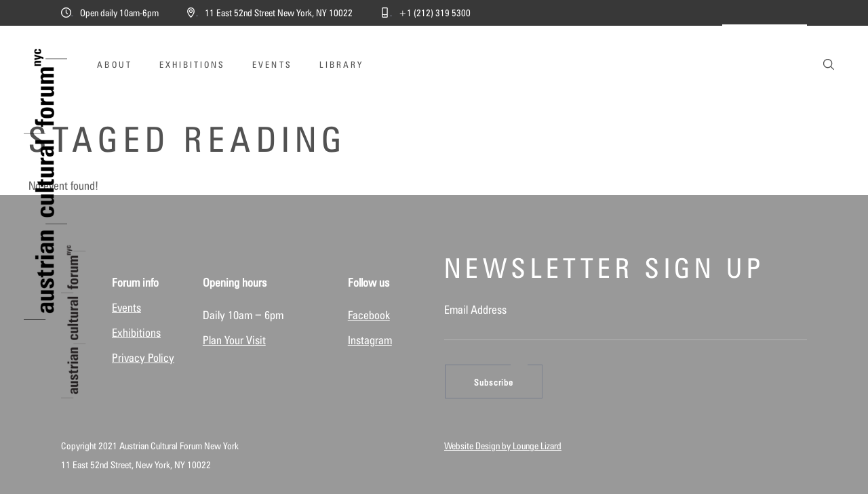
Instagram (370, 340)
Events (126, 308)
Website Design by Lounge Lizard (503, 446)
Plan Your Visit (234, 340)
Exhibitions (136, 333)
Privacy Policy (143, 358)
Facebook (369, 315)
